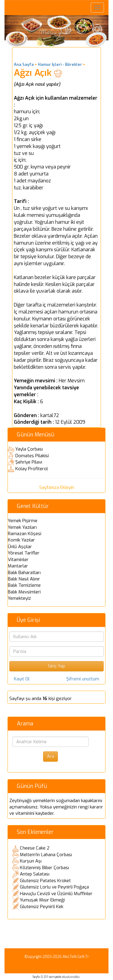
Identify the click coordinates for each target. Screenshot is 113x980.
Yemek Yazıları (22, 527)
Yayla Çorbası (29, 449)
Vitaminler (18, 560)
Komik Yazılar (21, 540)
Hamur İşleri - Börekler (60, 64)
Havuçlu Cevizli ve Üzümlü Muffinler (56, 894)
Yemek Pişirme (23, 521)
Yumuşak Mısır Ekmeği (42, 900)
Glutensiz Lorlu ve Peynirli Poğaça (54, 887)
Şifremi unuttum (83, 679)
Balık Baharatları (24, 573)
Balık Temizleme (24, 585)
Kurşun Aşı (31, 861)
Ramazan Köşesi (25, 534)
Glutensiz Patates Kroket (45, 881)
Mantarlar (18, 566)
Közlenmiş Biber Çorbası (44, 868)
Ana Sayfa (24, 64)
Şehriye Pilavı (29, 462)
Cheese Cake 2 (35, 848)
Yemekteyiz (19, 598)
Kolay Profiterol (32, 469)
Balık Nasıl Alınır (24, 579)
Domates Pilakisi (32, 456)
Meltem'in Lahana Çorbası (46, 855)
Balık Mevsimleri (24, 592)
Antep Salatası (35, 874)
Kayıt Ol (22, 679)
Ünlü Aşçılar (20, 547)
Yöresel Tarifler (24, 553)
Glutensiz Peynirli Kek (42, 907)
